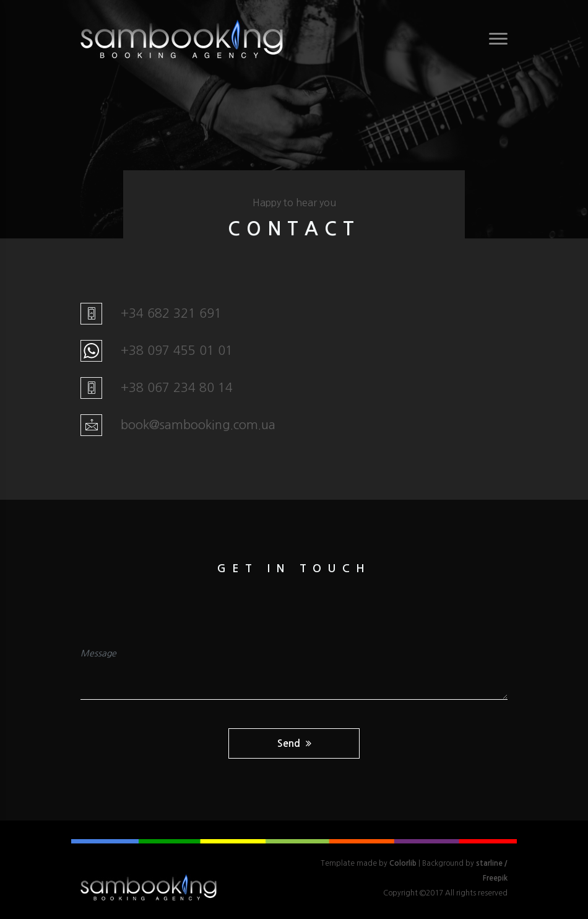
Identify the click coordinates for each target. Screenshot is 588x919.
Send (294, 743)
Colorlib (403, 863)
